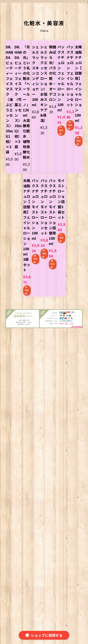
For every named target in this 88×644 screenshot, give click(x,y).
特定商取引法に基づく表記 (62, 600)
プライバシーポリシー (23, 600)
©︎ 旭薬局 (44, 609)
